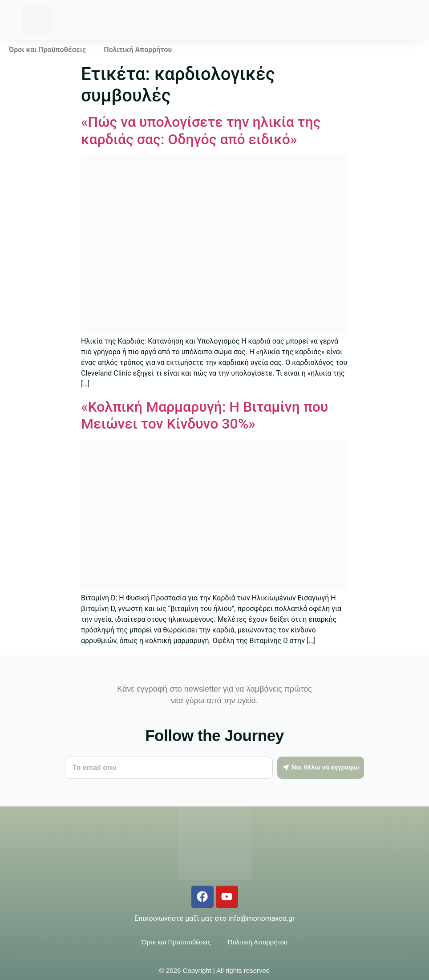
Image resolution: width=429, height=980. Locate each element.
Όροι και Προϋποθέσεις (47, 50)
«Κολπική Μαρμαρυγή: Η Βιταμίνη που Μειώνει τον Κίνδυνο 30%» (204, 415)
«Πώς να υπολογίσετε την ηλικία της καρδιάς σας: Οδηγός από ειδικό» (201, 130)
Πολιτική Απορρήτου (138, 50)
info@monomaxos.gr (261, 918)
